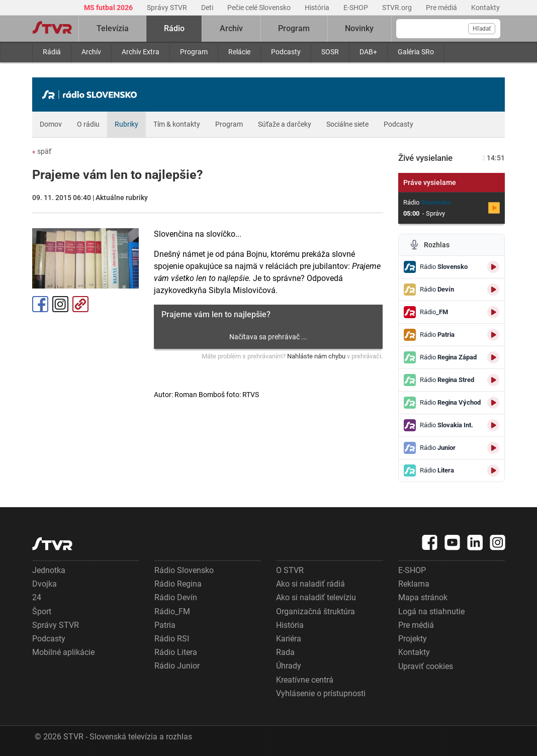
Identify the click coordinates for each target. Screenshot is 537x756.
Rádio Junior (177, 666)
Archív (91, 52)
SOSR (330, 52)
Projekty (413, 639)
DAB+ (368, 52)
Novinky (359, 28)
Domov (51, 124)
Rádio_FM (172, 611)
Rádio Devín (176, 597)
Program (194, 52)
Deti (208, 8)
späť (42, 151)
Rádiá (52, 52)
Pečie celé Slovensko (260, 8)
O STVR (290, 570)
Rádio (174, 28)
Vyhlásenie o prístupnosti (321, 693)
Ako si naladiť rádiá (310, 584)
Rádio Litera (176, 652)
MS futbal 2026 (109, 8)
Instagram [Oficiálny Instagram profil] (60, 304)
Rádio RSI (172, 639)
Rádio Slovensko (184, 570)
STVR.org (398, 8)
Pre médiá (442, 8)
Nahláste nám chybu (316, 356)
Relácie (239, 52)
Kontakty (485, 8)
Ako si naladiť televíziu (316, 597)
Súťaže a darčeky (285, 124)
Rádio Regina (178, 584)
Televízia (113, 28)
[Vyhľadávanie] (448, 29)
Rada (285, 652)
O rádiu (88, 124)
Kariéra (289, 639)
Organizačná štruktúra (316, 611)
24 (37, 597)
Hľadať (482, 29)
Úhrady (289, 666)
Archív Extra (141, 52)
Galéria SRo (416, 52)
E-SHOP (356, 8)
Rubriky (126, 124)
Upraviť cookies (426, 666)
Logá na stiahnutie (431, 611)
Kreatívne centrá (305, 680)
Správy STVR (168, 8)
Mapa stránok (423, 597)
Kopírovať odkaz (80, 304)
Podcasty (286, 52)
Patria (165, 625)
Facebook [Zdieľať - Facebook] (40, 304)
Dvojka (44, 584)
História (318, 8)
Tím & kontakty (177, 124)
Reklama (414, 584)
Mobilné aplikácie (63, 652)
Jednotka (49, 570)
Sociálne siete (347, 124)
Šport (42, 611)
